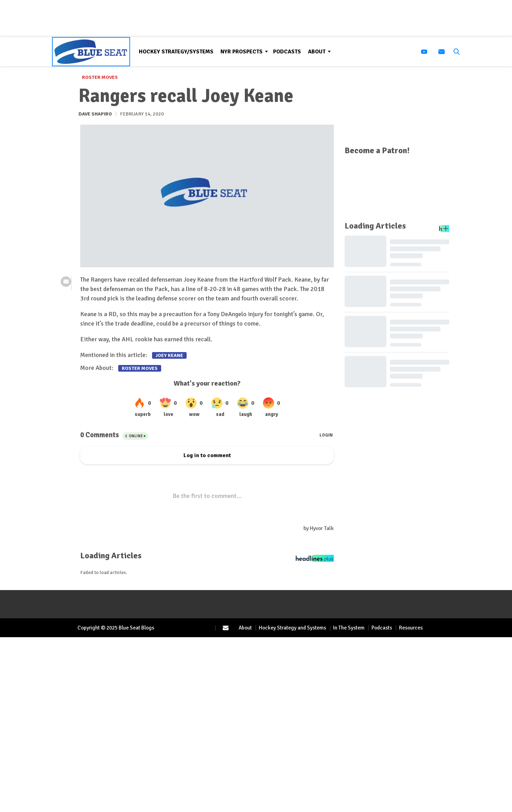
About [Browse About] (317, 52)
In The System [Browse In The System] (349, 628)
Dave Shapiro (95, 114)
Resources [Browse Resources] (411, 628)
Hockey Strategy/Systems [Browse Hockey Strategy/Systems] (176, 52)
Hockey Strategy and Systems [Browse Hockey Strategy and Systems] (292, 628)
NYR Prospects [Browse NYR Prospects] (242, 52)
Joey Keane (169, 355)
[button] (455, 52)
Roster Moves (100, 77)
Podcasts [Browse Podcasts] (287, 52)
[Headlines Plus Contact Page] (315, 560)
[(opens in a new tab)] (424, 52)
